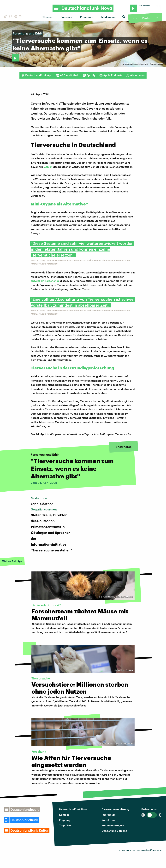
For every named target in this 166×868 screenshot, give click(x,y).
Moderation (108, 17)
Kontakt (64, 815)
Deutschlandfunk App (37, 75)
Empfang (65, 820)
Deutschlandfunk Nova (73, 809)
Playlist (146, 18)
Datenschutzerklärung (115, 809)
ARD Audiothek (67, 75)
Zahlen (48, 167)
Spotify (89, 75)
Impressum (109, 815)
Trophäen (65, 825)
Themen (47, 17)
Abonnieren (135, 75)
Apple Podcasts (111, 75)
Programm (87, 17)
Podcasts (66, 17)
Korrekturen (109, 820)
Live (135, 18)
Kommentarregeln (113, 825)
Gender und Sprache (114, 831)
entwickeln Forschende (45, 281)
